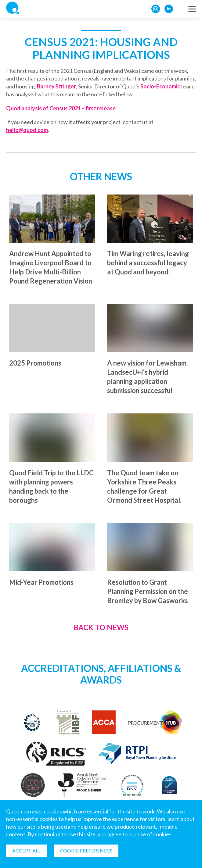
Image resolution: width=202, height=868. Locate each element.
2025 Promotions (35, 363)
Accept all (26, 850)
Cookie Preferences (86, 850)
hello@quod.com (27, 130)
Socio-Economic (160, 86)
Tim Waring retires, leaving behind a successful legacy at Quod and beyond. (148, 263)
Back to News (101, 628)
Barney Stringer (56, 86)
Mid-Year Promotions (41, 582)
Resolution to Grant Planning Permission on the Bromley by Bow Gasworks (148, 591)
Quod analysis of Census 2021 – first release (61, 108)
